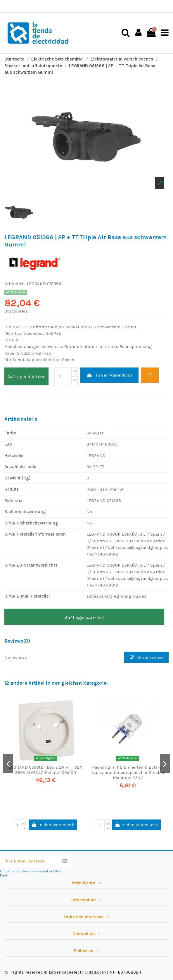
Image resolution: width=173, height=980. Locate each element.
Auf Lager (17, 377)
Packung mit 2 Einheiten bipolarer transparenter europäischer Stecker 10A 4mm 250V (128, 772)
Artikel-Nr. (15, 284)
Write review (147, 657)
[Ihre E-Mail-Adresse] (29, 861)
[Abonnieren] (65, 861)
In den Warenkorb (109, 375)
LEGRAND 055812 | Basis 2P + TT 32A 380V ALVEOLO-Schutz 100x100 (45, 770)
